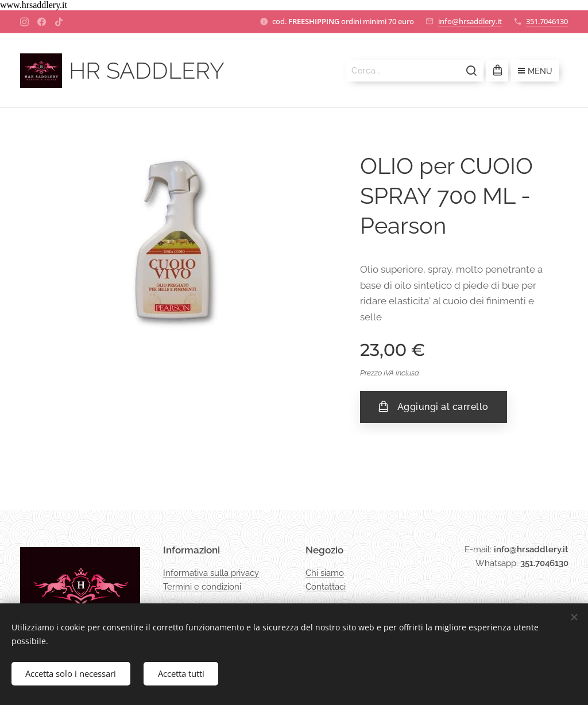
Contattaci (326, 587)
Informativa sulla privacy (211, 573)
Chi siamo (325, 573)
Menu (535, 71)
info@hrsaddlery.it (470, 21)
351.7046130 (547, 21)
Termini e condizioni (202, 587)
